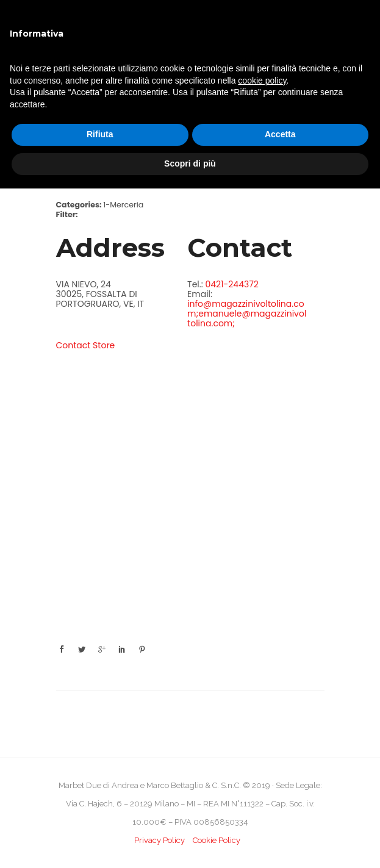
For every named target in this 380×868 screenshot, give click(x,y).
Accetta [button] (280, 134)
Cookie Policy (217, 840)
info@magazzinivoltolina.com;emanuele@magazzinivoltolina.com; (247, 314)
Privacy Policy (160, 840)
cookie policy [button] (262, 81)
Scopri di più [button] (190, 163)
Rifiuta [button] (100, 134)
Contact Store (86, 345)
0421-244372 (231, 284)
